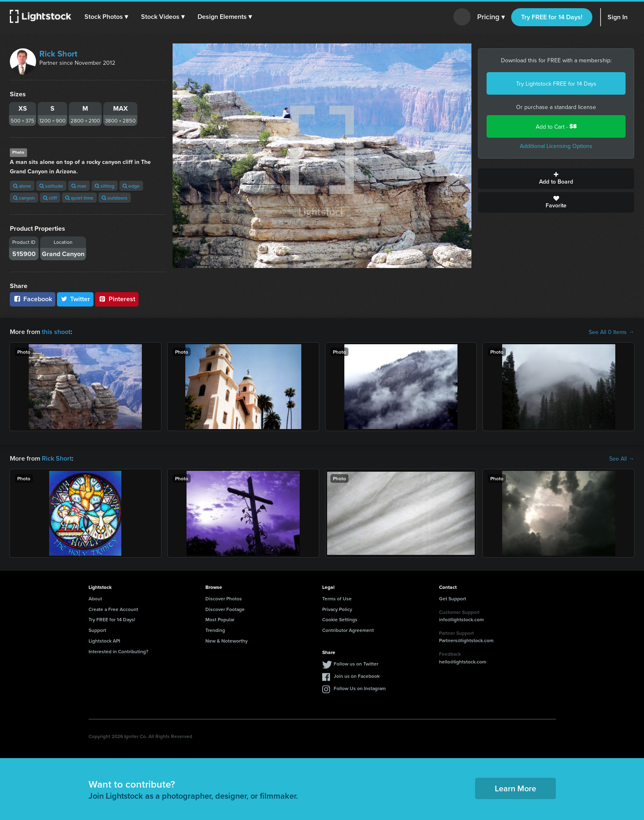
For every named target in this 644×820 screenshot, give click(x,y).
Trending (215, 630)
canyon (24, 198)
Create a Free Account (113, 609)
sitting (105, 186)
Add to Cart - (556, 126)
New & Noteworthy (226, 641)
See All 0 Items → (611, 332)
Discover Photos (224, 599)
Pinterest (117, 299)
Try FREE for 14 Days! (552, 17)
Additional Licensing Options (556, 146)
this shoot (56, 332)
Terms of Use (337, 599)
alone (22, 186)
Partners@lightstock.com (466, 640)
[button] (106, 17)
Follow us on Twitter (356, 664)
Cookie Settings (340, 619)
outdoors (115, 198)
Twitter (75, 299)
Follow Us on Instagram (360, 688)
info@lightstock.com (461, 619)
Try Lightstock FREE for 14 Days (556, 84)
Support (97, 630)
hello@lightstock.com (463, 662)
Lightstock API (104, 641)
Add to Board (556, 179)
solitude (51, 186)
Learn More (515, 788)
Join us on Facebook (357, 676)
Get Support (453, 599)
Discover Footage (225, 609)
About (95, 599)
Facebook (33, 299)
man (79, 186)
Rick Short (58, 53)
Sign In (618, 17)
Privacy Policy (337, 609)
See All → (622, 459)
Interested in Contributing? (118, 651)
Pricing (491, 17)
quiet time (79, 198)
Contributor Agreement (348, 630)
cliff (50, 198)
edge (131, 186)
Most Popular (220, 619)
